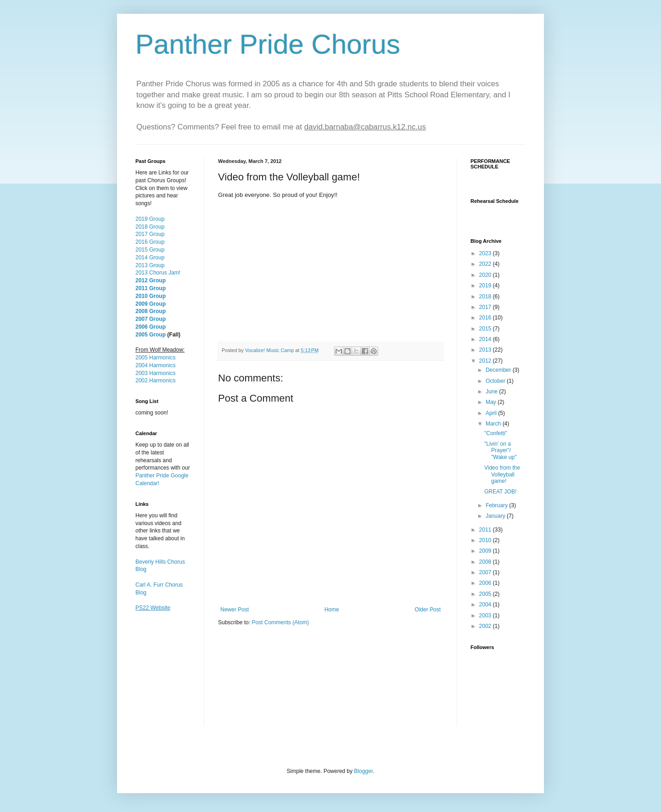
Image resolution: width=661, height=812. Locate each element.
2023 (486, 253)
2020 (486, 275)
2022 (486, 264)
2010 (486, 540)
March (494, 424)
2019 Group (150, 219)
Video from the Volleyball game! (502, 474)
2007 (486, 572)
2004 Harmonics (155, 365)
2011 (486, 530)
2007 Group (151, 319)
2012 (486, 361)
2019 (486, 286)
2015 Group (150, 250)
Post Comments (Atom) (280, 622)
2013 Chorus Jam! (158, 273)
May (492, 402)
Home (332, 610)
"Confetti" (496, 433)
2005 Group (151, 335)
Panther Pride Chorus (268, 44)
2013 (486, 350)
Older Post (428, 610)
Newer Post (235, 610)
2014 (486, 339)
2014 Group (150, 258)
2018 (486, 297)
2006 (486, 583)
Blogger (363, 771)
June (492, 392)
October (496, 381)
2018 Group (150, 227)
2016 (486, 318)
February (497, 505)
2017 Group (150, 234)
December (499, 370)
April (492, 413)
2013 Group (150, 265)
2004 (486, 605)
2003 (486, 616)
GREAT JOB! (500, 492)
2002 (486, 626)
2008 (486, 562)
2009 (486, 551)
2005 (486, 594)
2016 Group (150, 242)
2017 (486, 307)
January (496, 516)
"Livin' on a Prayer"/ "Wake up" (500, 451)
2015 (486, 329)
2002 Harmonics (155, 381)
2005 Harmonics (155, 358)
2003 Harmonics (155, 373)
